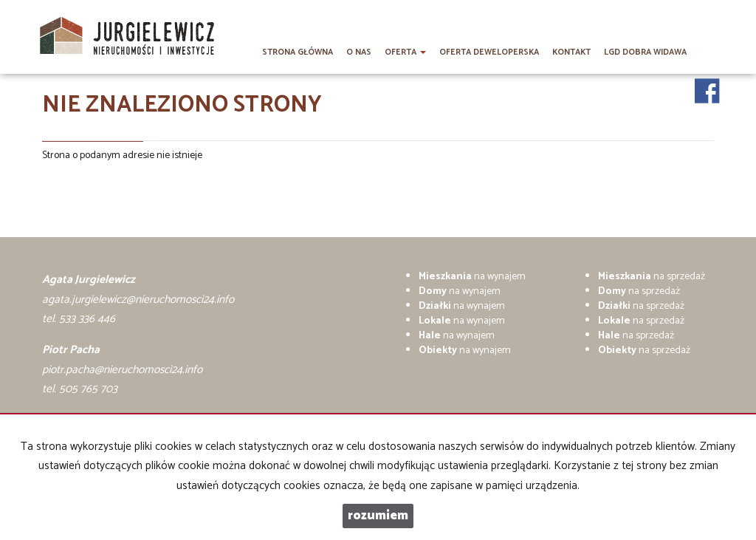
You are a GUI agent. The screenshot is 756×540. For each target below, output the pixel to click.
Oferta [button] (405, 52)
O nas (359, 52)
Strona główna (298, 52)
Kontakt (571, 52)
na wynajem (472, 277)
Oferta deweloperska (489, 52)
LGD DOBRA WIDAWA (645, 52)
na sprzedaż (652, 277)
